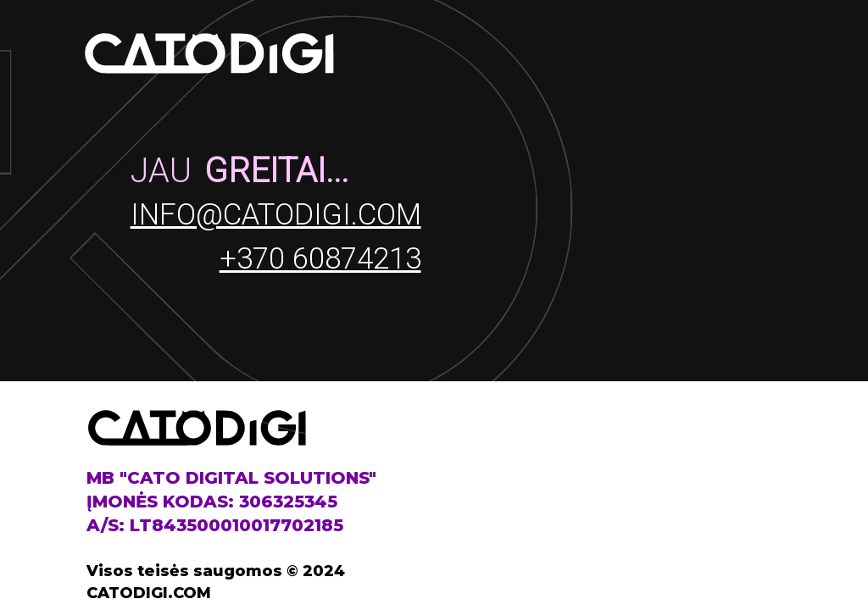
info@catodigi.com (276, 215)
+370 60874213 (320, 259)
